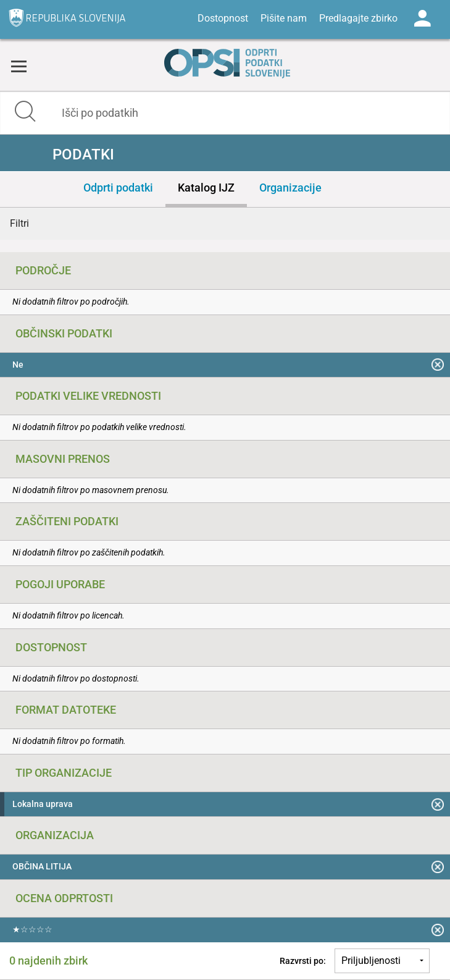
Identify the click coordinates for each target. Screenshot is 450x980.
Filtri (19, 223)
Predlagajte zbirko (358, 18)
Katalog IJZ (206, 188)
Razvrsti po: (303, 961)
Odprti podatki (118, 188)
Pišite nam (284, 18)
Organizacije (290, 188)
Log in (422, 19)
